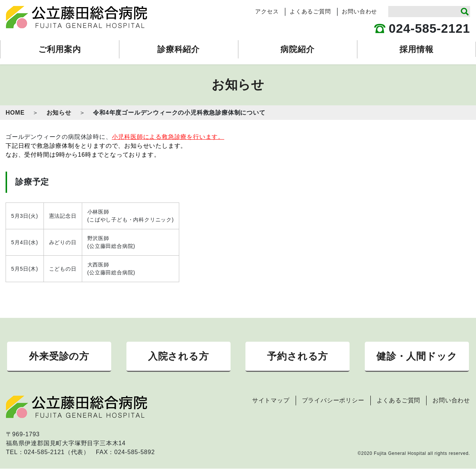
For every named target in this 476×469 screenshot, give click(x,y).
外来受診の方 (59, 356)
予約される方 (297, 356)
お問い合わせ (359, 12)
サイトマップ (271, 401)
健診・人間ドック (417, 356)
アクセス (267, 12)
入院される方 (178, 356)
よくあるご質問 (310, 12)
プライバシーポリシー (333, 401)
